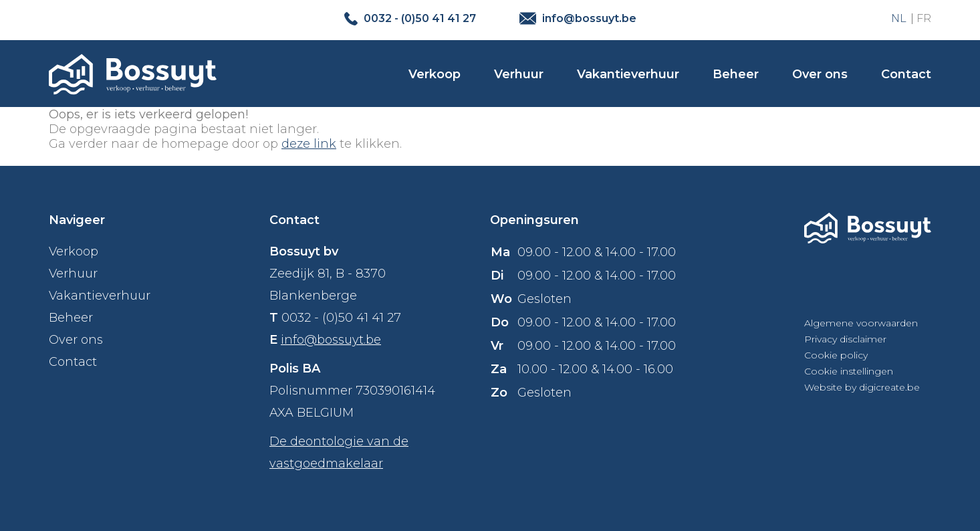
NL (899, 18)
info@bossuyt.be (331, 340)
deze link (309, 144)
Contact (906, 74)
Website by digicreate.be (862, 387)
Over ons (820, 74)
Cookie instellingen (849, 371)
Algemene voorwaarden (861, 323)
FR (924, 18)
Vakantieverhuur (628, 74)
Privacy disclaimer (845, 339)
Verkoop (435, 74)
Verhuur (519, 74)
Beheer (736, 74)
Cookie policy (836, 355)
